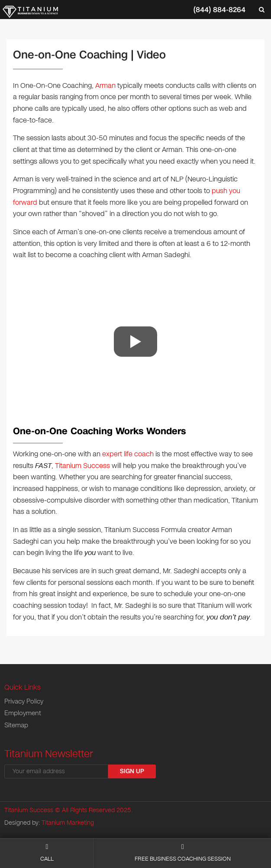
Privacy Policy (24, 701)
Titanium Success (82, 466)
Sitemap (16, 725)
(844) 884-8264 (219, 10)
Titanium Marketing (68, 823)
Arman (105, 86)
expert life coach (128, 454)
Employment (23, 713)
